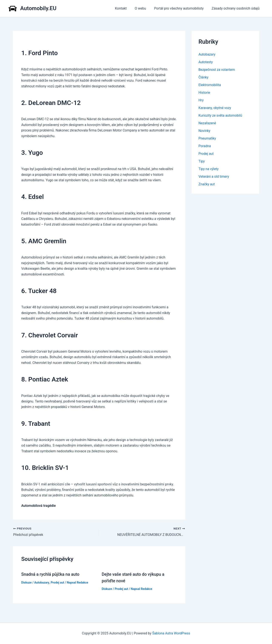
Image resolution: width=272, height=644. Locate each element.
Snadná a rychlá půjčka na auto (51, 574)
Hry (201, 100)
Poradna (205, 146)
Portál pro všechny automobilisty (181, 8)
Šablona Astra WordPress (171, 633)
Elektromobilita (210, 85)
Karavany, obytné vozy (215, 108)
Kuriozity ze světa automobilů (221, 115)
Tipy (202, 161)
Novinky (205, 131)
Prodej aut (58, 582)
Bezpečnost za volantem (217, 70)
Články (204, 77)
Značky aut (207, 184)
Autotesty (206, 62)
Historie (204, 93)
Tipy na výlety (209, 169)
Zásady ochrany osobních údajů (236, 8)
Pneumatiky (207, 138)
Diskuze (27, 582)
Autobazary (42, 582)
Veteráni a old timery (214, 177)
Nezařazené (207, 123)
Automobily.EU (38, 8)
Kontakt (125, 8)
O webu (144, 8)
